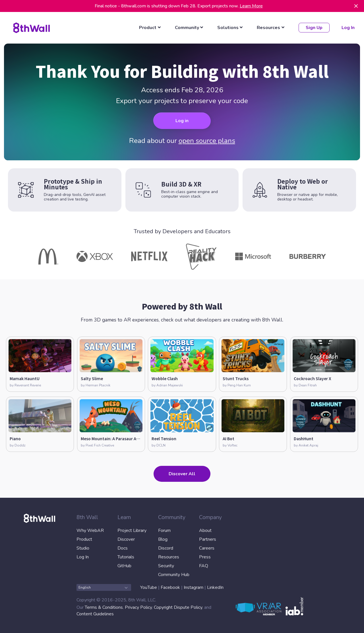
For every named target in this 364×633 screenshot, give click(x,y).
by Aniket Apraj (306, 445)
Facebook (170, 587)
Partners (208, 539)
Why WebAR (90, 530)
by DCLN (159, 445)
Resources (169, 557)
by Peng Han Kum (237, 385)
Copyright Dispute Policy (178, 607)
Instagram (194, 587)
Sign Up (314, 28)
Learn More (251, 6)
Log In (348, 28)
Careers (207, 548)
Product (84, 539)
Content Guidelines (95, 614)
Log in (182, 121)
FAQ (204, 566)
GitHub (124, 566)
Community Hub (174, 574)
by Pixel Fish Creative (97, 445)
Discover (126, 539)
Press (205, 557)
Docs (123, 548)
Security (166, 566)
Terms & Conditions (104, 607)
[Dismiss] (356, 6)
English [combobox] (103, 587)
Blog (163, 539)
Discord (166, 548)
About (205, 530)
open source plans (207, 141)
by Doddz (18, 445)
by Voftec (230, 445)
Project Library (132, 530)
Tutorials (126, 557)
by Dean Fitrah (305, 385)
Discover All (182, 474)
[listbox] (151, 28)
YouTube (149, 587)
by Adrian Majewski (167, 385)
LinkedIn (215, 587)
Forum (164, 530)
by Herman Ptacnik (96, 385)
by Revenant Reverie (25, 385)
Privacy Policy (138, 607)
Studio (83, 548)
